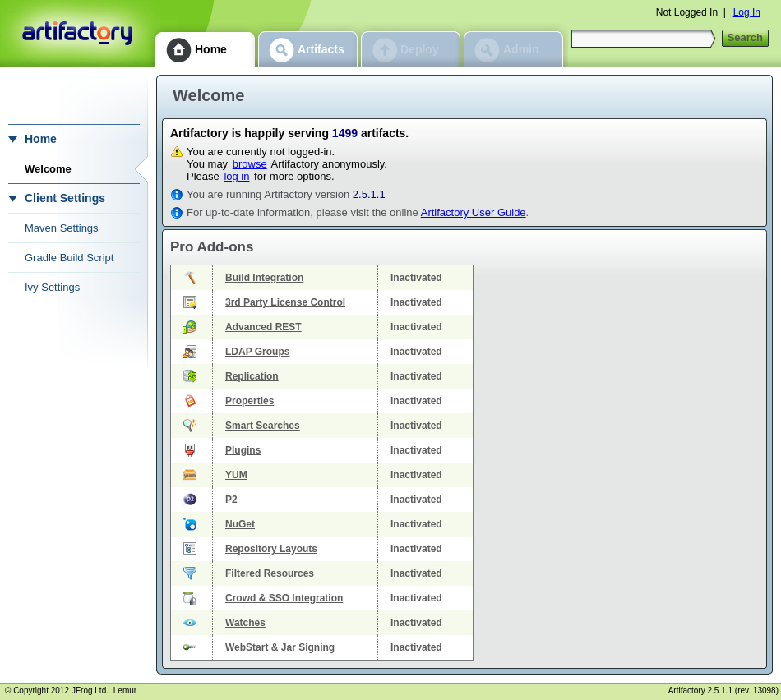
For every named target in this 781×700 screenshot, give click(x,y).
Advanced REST (263, 327)
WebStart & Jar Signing (280, 647)
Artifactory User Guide (474, 212)
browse (250, 164)
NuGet (240, 524)
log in (236, 176)
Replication (252, 376)
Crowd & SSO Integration (284, 598)
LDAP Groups (257, 352)
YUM (236, 475)
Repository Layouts (271, 549)
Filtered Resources (270, 573)
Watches (245, 623)
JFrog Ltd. (90, 691)
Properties (250, 401)
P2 (231, 500)
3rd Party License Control (285, 302)
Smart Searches (263, 426)
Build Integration (264, 278)
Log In (747, 12)
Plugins (243, 450)
